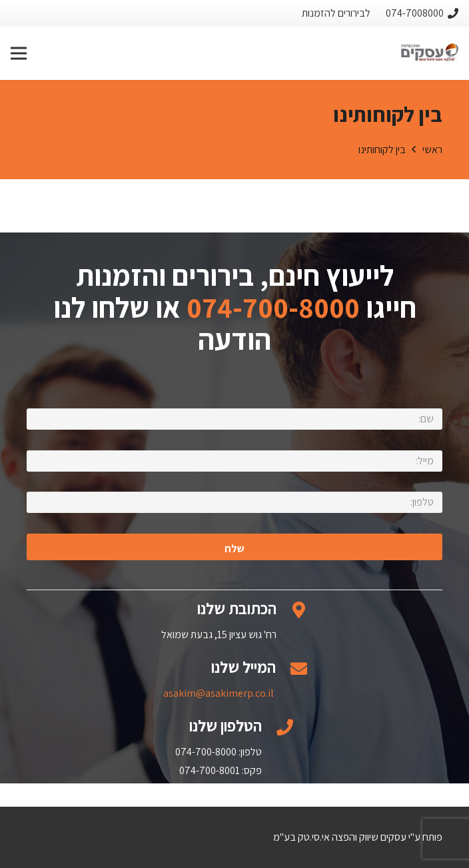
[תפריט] (19, 53)
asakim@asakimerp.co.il (219, 693)
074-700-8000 (273, 307)
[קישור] (430, 53)
